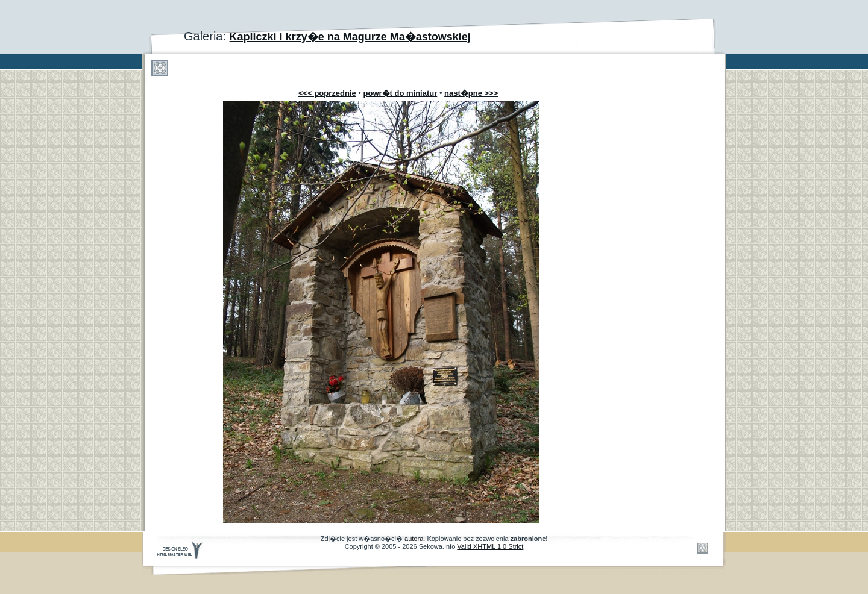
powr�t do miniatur (401, 93)
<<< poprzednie (327, 93)
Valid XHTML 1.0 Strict (490, 546)
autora (414, 539)
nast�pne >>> (471, 93)
